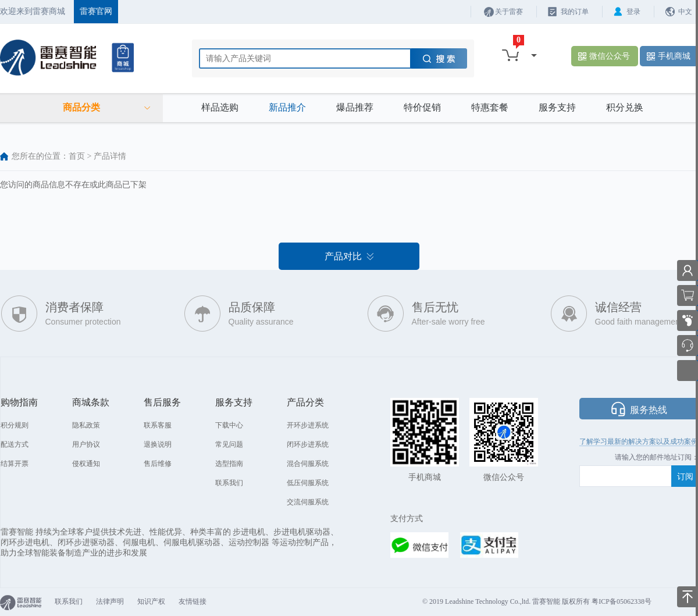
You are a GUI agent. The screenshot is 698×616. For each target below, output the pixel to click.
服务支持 (557, 107)
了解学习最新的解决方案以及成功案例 (639, 441)
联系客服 (158, 425)
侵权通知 (86, 464)
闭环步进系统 (308, 444)
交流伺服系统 (308, 502)
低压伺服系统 (308, 483)
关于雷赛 (509, 12)
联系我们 (229, 483)
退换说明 (158, 444)
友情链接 (193, 601)
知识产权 (151, 601)
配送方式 (15, 444)
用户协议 (86, 444)
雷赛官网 (96, 11)
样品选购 (220, 107)
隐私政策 (86, 425)
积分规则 (15, 425)
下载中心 (229, 425)
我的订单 (575, 12)
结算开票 (15, 464)
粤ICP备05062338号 (622, 601)
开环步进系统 (308, 425)
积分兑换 (625, 107)
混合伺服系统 (308, 464)
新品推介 (287, 107)
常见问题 (229, 444)
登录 (633, 12)
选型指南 (229, 464)
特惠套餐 (490, 107)
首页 (77, 156)
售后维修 (158, 464)
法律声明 (110, 601)
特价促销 (422, 107)
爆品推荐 (355, 107)
